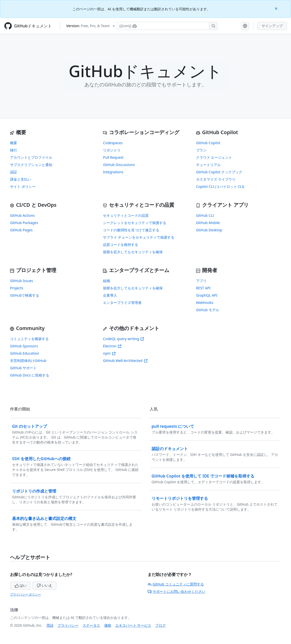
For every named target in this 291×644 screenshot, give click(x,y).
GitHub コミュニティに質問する (176, 584)
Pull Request (113, 157)
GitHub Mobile (208, 223)
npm (109, 353)
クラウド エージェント (214, 157)
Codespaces (113, 143)
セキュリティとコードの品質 (126, 215)
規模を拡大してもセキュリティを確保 (133, 252)
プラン (201, 150)
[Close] (277, 8)
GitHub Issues (22, 281)
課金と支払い (21, 179)
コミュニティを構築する (29, 339)
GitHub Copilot (208, 143)
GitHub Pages (21, 230)
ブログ (160, 625)
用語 (50, 625)
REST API (203, 288)
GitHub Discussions (119, 165)
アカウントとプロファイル (31, 157)
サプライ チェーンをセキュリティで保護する (139, 237)
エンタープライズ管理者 (122, 303)
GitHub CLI (205, 215)
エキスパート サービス (133, 625)
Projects (17, 288)
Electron (112, 346)
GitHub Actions (22, 215)
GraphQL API (207, 295)
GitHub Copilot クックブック (219, 172)
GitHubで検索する (25, 295)
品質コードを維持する (121, 245)
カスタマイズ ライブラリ (216, 179)
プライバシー (68, 625)
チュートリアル (208, 165)
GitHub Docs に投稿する (30, 375)
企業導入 (110, 295)
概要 (14, 143)
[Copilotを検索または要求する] (167, 26)
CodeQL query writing (124, 339)
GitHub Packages (24, 223)
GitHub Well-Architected (125, 361)
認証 (14, 172)
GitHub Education (25, 353)
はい (21, 585)
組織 (106, 281)
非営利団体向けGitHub (28, 361)
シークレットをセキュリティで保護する (135, 223)
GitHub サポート (23, 368)
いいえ (44, 585)
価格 (108, 625)
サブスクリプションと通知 (31, 165)
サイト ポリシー (23, 186)
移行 (14, 150)
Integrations (113, 172)
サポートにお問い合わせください (177, 591)
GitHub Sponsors (24, 346)
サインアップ (272, 26)
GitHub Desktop (209, 230)
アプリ (201, 281)
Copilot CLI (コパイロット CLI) (220, 186)
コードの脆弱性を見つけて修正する (131, 230)
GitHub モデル (208, 310)
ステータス (91, 625)
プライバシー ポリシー (25, 594)
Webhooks (205, 303)
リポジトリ (112, 150)
